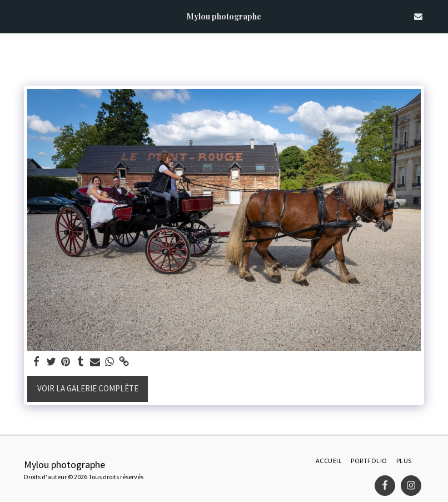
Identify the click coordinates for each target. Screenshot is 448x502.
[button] (12, 16)
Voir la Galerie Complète (88, 388)
